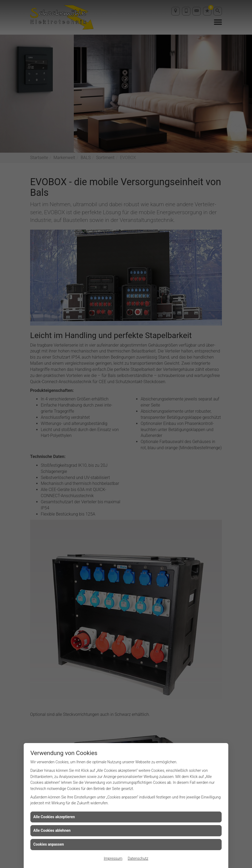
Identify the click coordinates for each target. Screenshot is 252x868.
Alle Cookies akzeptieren (54, 817)
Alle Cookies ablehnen (52, 830)
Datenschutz (138, 858)
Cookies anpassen (49, 844)
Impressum (113, 858)
